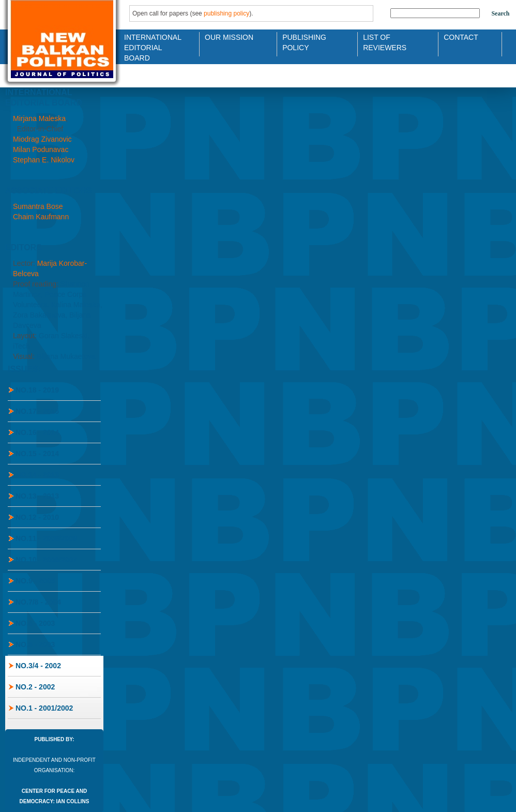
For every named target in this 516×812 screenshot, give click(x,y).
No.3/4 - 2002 (38, 666)
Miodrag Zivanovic (42, 139)
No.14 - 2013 (37, 475)
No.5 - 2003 (35, 644)
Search (500, 13)
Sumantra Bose (38, 206)
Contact (461, 37)
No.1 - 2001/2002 (44, 708)
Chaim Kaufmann (41, 217)
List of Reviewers (385, 42)
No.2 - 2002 (35, 687)
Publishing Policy (304, 42)
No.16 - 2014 (37, 432)
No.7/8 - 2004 (38, 602)
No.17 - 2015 (37, 411)
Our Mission (229, 37)
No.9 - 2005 (35, 581)
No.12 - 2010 (37, 517)
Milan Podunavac (41, 149)
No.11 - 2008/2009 (46, 538)
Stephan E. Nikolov (44, 160)
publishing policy (226, 13)
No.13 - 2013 (37, 496)
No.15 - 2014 (37, 454)
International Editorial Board (150, 42)
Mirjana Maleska (39, 118)
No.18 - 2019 (37, 390)
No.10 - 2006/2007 (46, 560)
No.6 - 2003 (35, 623)
